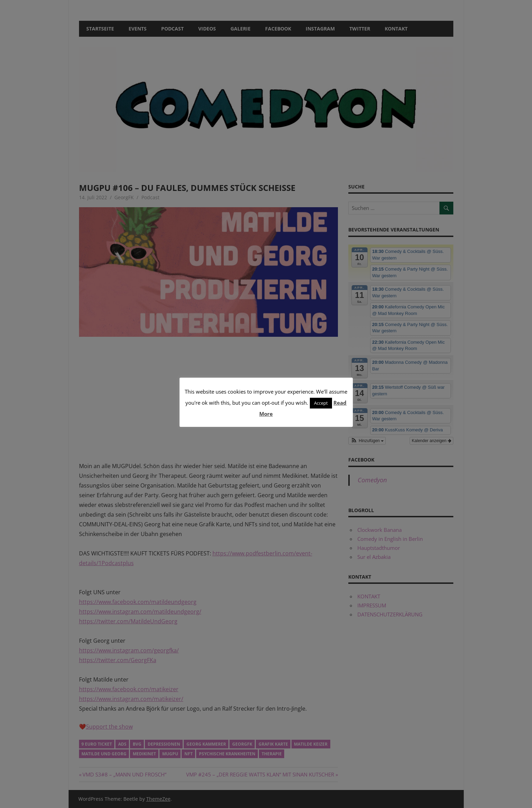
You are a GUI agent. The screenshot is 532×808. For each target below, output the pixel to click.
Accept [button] (321, 403)
